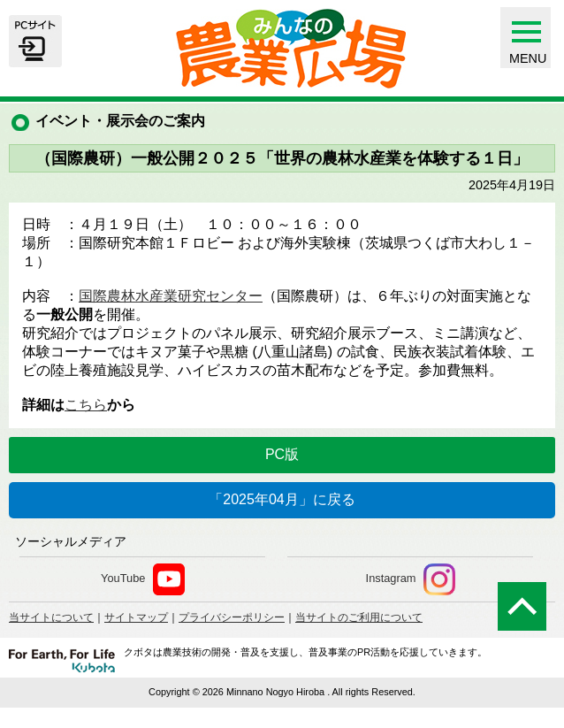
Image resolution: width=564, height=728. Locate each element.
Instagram (411, 579)
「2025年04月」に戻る (282, 499)
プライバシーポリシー (232, 617)
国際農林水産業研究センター (171, 296)
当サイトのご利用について (359, 617)
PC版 (282, 454)
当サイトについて (51, 617)
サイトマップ (136, 617)
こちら (86, 405)
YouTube (143, 579)
